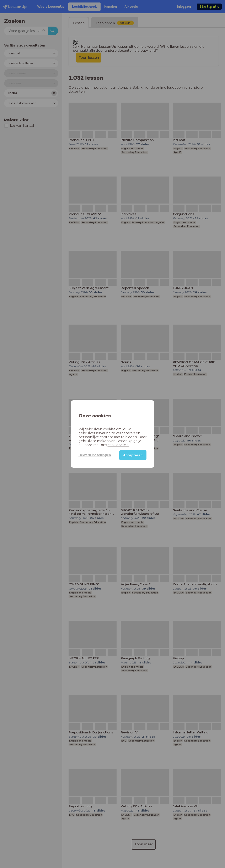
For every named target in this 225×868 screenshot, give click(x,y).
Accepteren (133, 455)
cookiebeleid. (119, 445)
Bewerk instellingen (95, 455)
